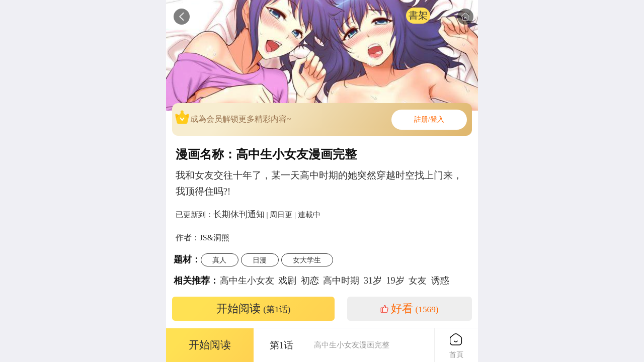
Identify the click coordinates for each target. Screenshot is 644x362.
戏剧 (287, 281)
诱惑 (440, 281)
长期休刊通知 (239, 214)
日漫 (260, 260)
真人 (219, 260)
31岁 (373, 281)
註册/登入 (429, 119)
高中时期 (341, 281)
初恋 (310, 281)
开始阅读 (254, 309)
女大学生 (307, 260)
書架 (418, 15)
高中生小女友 (247, 281)
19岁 (395, 281)
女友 (418, 281)
